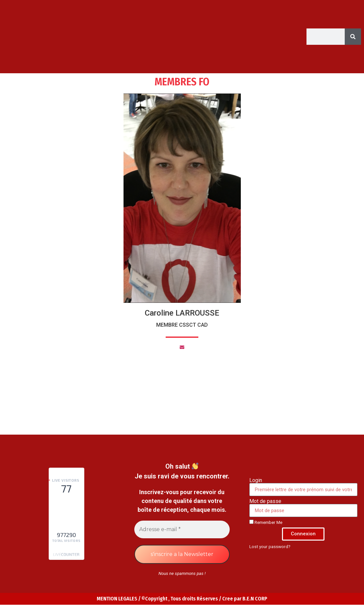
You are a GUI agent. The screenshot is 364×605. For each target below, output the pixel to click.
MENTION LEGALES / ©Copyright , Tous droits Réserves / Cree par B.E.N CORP (182, 599)
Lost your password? (270, 546)
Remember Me (266, 522)
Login (256, 480)
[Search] (353, 37)
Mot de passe (265, 501)
